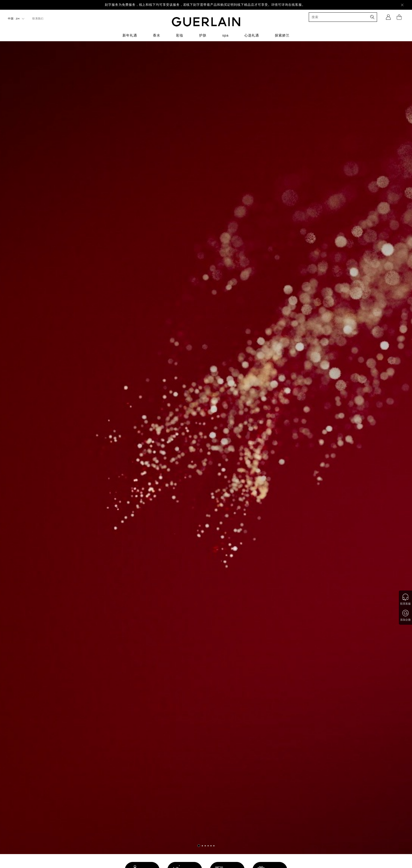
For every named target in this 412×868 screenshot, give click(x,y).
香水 (157, 35)
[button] (199, 846)
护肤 (203, 35)
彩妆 (180, 35)
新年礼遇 (130, 35)
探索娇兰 (282, 35)
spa (225, 35)
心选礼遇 (252, 35)
